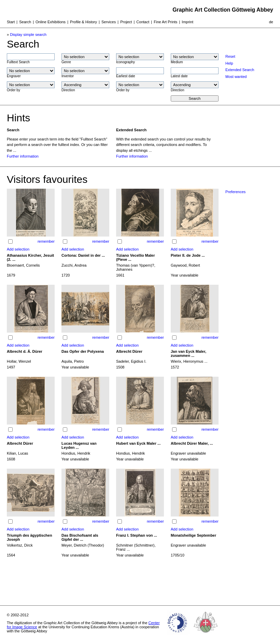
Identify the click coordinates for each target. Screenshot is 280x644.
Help (229, 63)
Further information (23, 156)
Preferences (235, 192)
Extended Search (240, 70)
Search (25, 22)
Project (126, 22)
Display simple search (28, 35)
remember (46, 241)
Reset (230, 56)
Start (11, 22)
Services (109, 22)
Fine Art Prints (165, 22)
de (271, 22)
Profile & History (83, 22)
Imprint (187, 22)
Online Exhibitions (51, 22)
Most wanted (236, 77)
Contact (143, 22)
